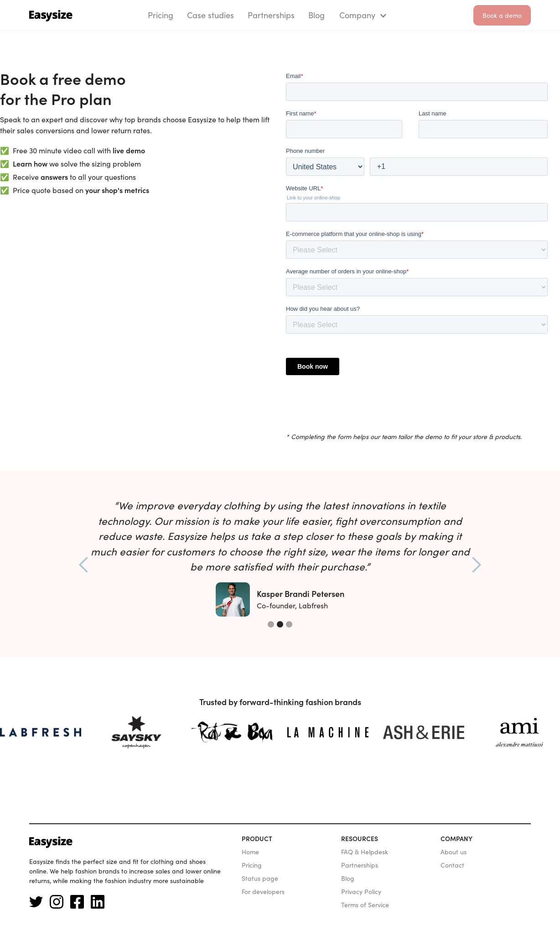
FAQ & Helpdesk (365, 852)
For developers (263, 892)
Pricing (252, 865)
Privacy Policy (361, 892)
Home (250, 852)
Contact (452, 865)
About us (454, 852)
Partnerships (360, 865)
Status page (260, 879)
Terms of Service (365, 905)
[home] (51, 15)
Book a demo (502, 16)
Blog (348, 879)
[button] (362, 15)
